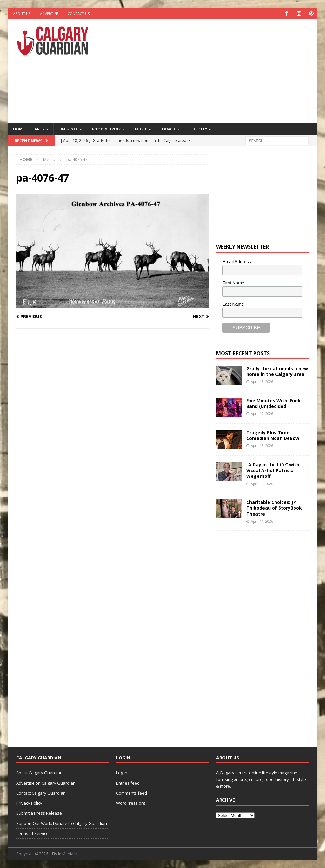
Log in (122, 773)
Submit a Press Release (39, 813)
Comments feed (132, 793)
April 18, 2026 (262, 381)
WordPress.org (131, 803)
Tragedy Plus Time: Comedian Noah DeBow (273, 435)
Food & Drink (106, 129)
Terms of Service (32, 833)
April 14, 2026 (262, 521)
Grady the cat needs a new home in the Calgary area (277, 371)
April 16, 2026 (262, 446)
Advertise (49, 13)
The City (199, 129)
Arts (40, 129)
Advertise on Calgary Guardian (46, 783)
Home (19, 129)
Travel (169, 129)
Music (141, 129)
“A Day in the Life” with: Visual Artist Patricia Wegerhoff (273, 470)
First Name (233, 283)
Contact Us (79, 13)
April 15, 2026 (262, 484)
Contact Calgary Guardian (41, 793)
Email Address (237, 262)
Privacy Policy (29, 803)
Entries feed (128, 783)
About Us (22, 13)
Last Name (233, 304)
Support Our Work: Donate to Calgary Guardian (62, 823)
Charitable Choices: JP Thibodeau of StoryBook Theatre (274, 508)
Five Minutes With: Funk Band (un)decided (273, 403)
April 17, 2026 (262, 414)
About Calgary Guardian (39, 773)
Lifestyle (68, 129)
